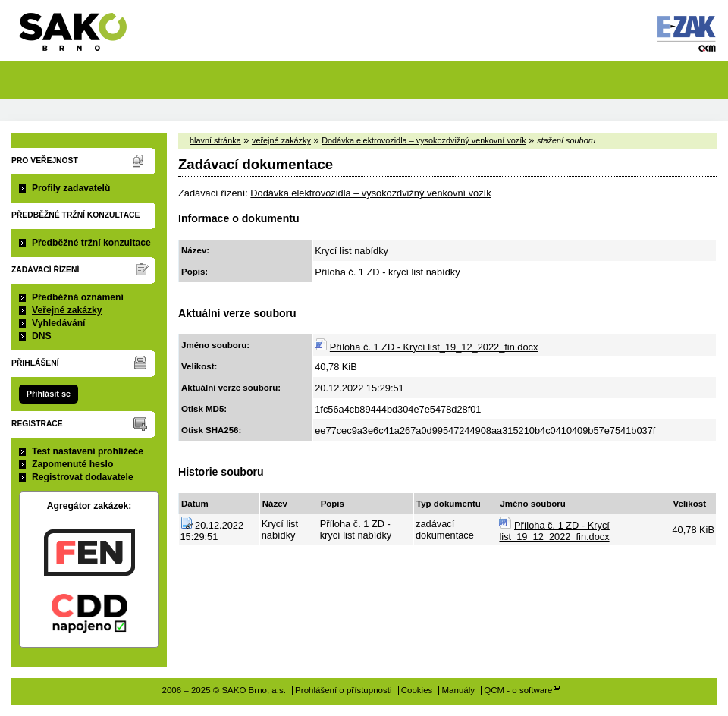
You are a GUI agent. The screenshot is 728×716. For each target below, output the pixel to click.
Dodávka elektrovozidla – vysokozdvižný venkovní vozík (424, 140)
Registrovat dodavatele (83, 477)
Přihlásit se (49, 394)
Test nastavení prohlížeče (88, 451)
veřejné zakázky (281, 140)
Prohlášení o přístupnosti (343, 690)
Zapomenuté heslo (72, 464)
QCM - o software (518, 690)
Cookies (417, 690)
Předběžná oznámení (78, 297)
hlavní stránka (215, 140)
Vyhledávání (59, 323)
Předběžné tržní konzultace (91, 243)
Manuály (459, 690)
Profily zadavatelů (71, 188)
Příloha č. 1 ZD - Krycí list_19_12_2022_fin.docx (434, 347)
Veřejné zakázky (67, 310)
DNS (42, 336)
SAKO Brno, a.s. (82, 37)
